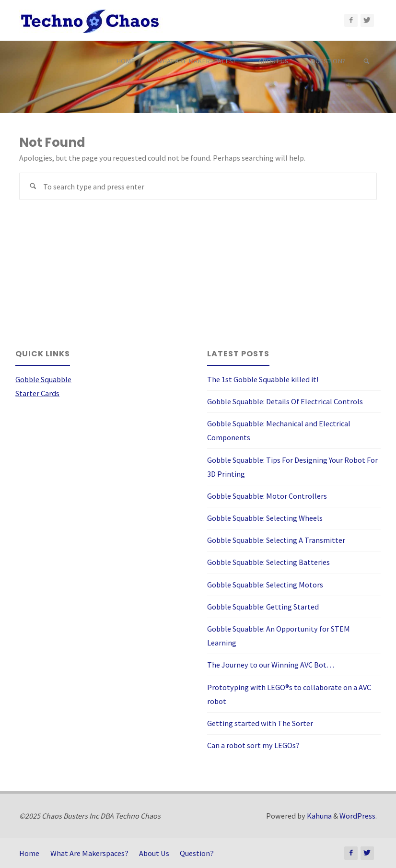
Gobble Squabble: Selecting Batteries (268, 562)
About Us (154, 853)
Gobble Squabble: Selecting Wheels (265, 518)
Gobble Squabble (43, 379)
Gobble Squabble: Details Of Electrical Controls (285, 401)
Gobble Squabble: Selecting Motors (265, 585)
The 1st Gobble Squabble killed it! (263, 379)
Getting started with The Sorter (260, 723)
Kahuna (319, 816)
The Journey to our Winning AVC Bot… (271, 665)
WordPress (357, 816)
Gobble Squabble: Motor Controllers (267, 496)
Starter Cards (37, 393)
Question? (197, 853)
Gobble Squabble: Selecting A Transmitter (276, 540)
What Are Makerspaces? (89, 853)
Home (29, 853)
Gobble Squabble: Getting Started (263, 607)
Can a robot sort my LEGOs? (253, 745)
